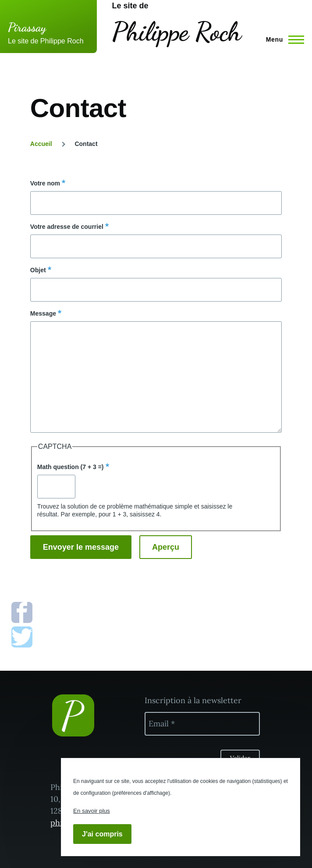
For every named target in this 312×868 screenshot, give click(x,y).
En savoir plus (92, 811)
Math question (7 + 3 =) (71, 467)
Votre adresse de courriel (67, 227)
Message (43, 313)
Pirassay (27, 27)
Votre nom (45, 183)
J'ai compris (102, 834)
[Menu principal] (282, 39)
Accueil (41, 144)
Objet (38, 270)
